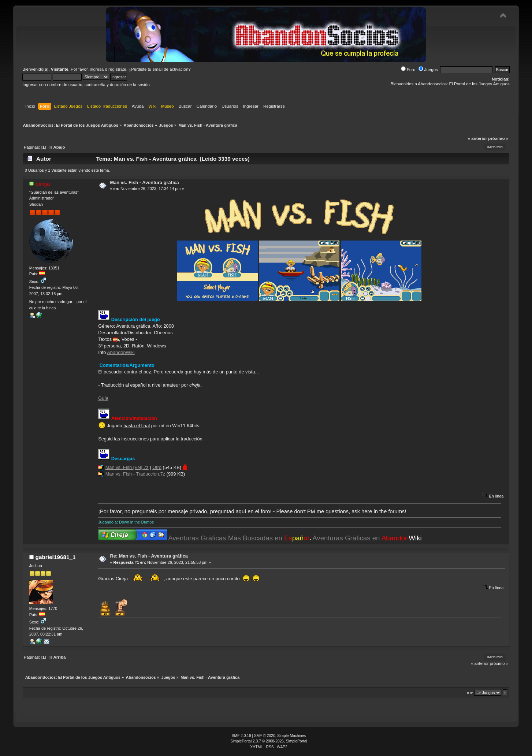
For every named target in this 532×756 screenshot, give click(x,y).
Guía (103, 398)
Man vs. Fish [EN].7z (127, 467)
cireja (43, 184)
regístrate (117, 69)
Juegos (428, 70)
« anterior (477, 138)
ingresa (97, 69)
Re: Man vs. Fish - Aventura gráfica (149, 556)
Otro (157, 467)
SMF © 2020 (265, 736)
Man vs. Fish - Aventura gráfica (145, 183)
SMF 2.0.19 (241, 736)
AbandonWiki (121, 352)
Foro (408, 70)
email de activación (170, 69)
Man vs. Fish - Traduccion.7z (135, 474)
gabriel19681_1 (56, 557)
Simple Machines (291, 736)
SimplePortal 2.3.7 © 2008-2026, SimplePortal (269, 741)
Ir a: (470, 693)
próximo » (498, 138)
